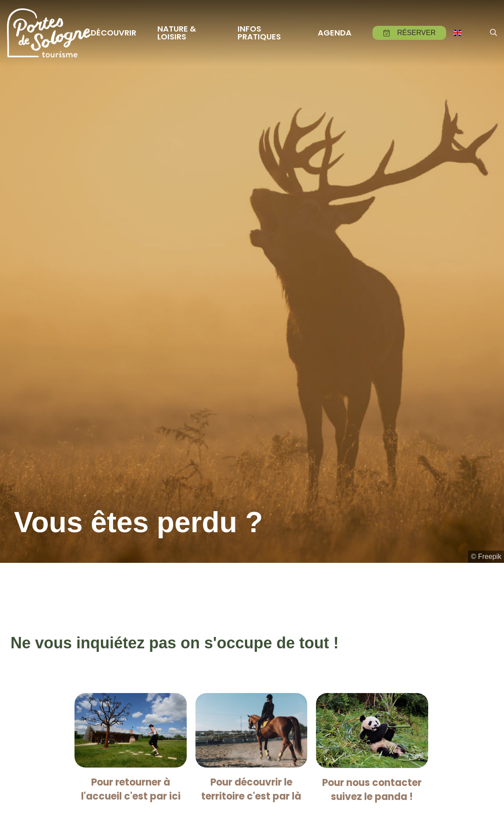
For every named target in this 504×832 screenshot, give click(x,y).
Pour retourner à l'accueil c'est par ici (131, 789)
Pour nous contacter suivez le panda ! (372, 790)
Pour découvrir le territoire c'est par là (251, 789)
